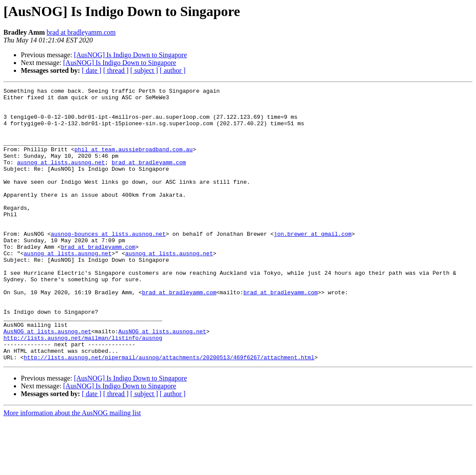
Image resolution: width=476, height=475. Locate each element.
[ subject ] (144, 70)
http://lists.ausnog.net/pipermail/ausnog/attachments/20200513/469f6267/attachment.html (169, 412)
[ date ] (92, 70)
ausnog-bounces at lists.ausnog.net (108, 264)
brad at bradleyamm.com (81, 32)
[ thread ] (116, 70)
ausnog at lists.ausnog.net (61, 178)
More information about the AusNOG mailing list (72, 467)
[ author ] (173, 70)
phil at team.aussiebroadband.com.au (134, 162)
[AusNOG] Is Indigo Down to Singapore (131, 55)
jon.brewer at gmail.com (312, 264)
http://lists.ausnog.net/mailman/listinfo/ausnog (83, 388)
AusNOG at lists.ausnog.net (47, 381)
